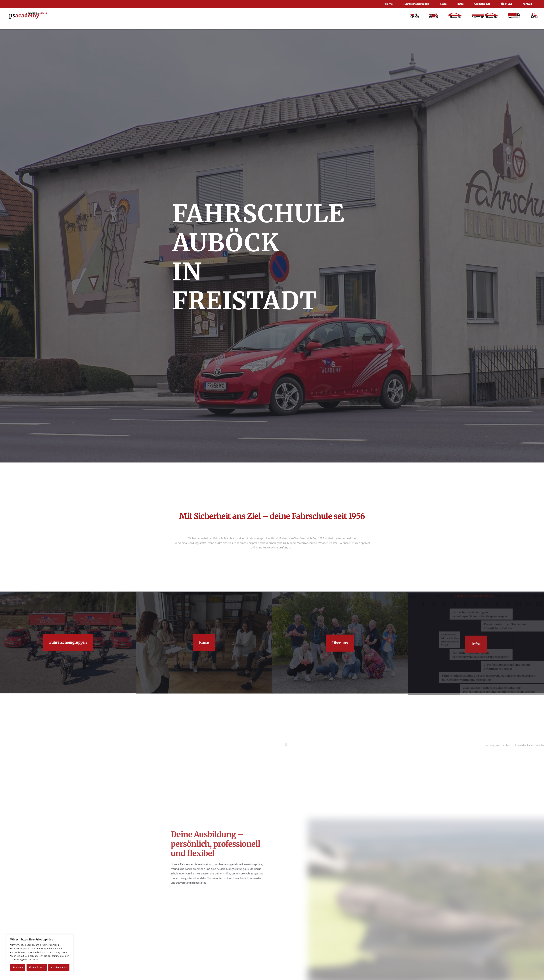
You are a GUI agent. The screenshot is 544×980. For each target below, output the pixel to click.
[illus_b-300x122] (455, 15)
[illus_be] (485, 15)
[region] (40, 954)
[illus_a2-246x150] (434, 15)
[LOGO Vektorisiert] (28, 15)
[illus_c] (514, 15)
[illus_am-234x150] (415, 15)
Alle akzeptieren (59, 967)
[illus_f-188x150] (534, 15)
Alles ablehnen (37, 967)
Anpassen (18, 967)
